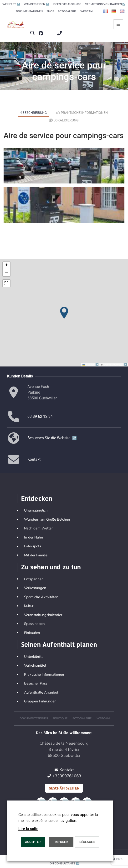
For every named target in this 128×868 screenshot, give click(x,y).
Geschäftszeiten (64, 788)
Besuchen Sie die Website (52, 438)
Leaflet (91, 365)
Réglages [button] (87, 842)
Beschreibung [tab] (34, 113)
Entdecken (37, 498)
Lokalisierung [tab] (64, 120)
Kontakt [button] (34, 459)
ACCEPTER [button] (33, 842)
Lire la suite (28, 829)
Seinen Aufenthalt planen (59, 644)
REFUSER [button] (61, 842)
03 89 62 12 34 (40, 416)
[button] (32, 33)
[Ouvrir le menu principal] (118, 24)
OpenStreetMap (115, 365)
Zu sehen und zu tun (51, 567)
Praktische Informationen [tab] (82, 113)
